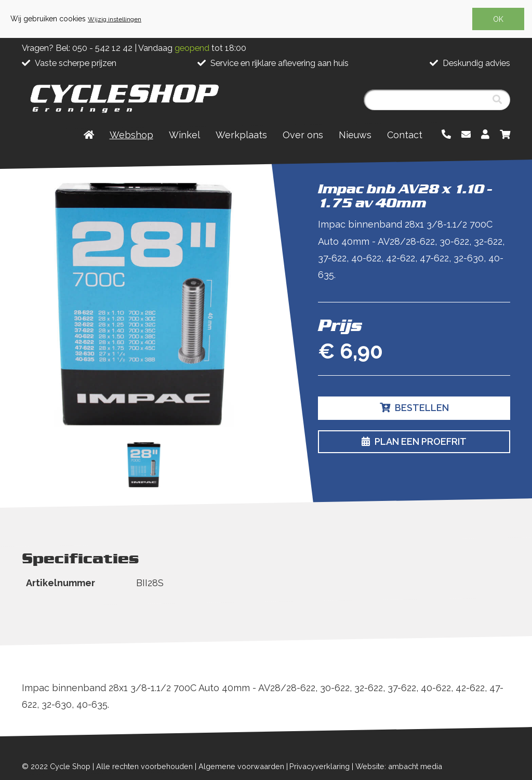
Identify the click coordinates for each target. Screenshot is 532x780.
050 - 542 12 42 (102, 48)
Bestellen (414, 408)
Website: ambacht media (399, 766)
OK (498, 19)
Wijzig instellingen (115, 19)
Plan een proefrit (414, 441)
